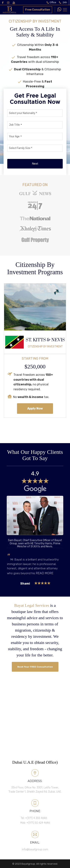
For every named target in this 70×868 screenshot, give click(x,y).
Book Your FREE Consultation (35, 667)
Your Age (15, 136)
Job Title (15, 125)
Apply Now (35, 408)
